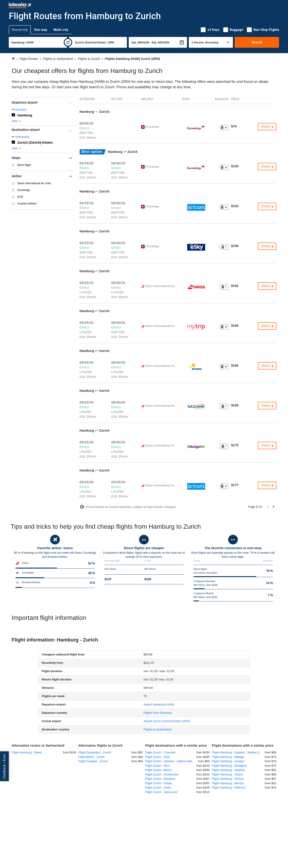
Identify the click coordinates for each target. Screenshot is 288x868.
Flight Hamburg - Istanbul (228, 770)
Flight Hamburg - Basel (27, 752)
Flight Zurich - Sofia (158, 788)
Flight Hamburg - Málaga (228, 757)
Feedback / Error (4, 766)
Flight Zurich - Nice (157, 766)
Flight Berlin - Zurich (92, 757)
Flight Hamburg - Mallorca (229, 788)
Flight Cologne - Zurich (93, 761)
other (17, 121)
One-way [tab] (41, 30)
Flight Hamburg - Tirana (227, 774)
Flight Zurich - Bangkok (160, 779)
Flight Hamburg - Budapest (229, 766)
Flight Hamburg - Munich (228, 783)
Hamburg (25, 115)
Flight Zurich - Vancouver (161, 792)
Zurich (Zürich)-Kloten (35, 142)
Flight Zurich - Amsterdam (162, 774)
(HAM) (159, 704)
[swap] (68, 42)
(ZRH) (167, 721)
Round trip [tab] (20, 30)
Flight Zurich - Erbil (157, 757)
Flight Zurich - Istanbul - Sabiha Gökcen (171, 761)
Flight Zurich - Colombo (160, 752)
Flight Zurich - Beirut (158, 770)
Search (257, 42)
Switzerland (22, 137)
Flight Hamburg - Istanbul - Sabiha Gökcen (238, 752)
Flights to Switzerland (157, 729)
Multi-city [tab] (61, 30)
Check (268, 127)
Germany (21, 110)
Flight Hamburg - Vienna (228, 779)
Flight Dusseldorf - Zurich (95, 752)
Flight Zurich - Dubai (158, 783)
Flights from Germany (158, 713)
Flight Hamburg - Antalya (228, 761)
